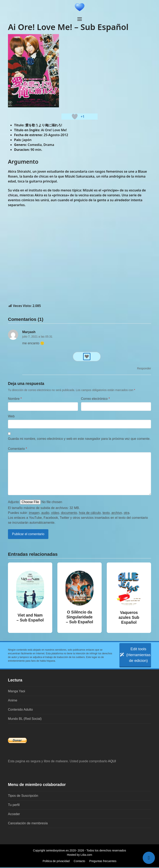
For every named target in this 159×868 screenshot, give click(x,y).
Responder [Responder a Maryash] (144, 368)
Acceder (14, 815)
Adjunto (13, 502)
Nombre (15, 399)
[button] (80, 19)
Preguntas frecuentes (103, 862)
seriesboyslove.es (57, 851)
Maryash (29, 332)
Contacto (79, 862)
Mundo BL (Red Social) (25, 719)
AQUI (112, 762)
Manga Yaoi (17, 692)
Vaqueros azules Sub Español (129, 617)
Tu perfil (14, 805)
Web (11, 416)
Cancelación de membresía (28, 824)
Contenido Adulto (20, 710)
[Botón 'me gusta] (75, 117)
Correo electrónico (95, 399)
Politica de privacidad (56, 862)
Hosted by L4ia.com (80, 855)
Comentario (17, 449)
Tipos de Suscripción (23, 796)
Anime (13, 701)
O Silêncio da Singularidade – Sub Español (80, 617)
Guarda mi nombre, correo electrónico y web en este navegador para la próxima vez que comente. (79, 439)
